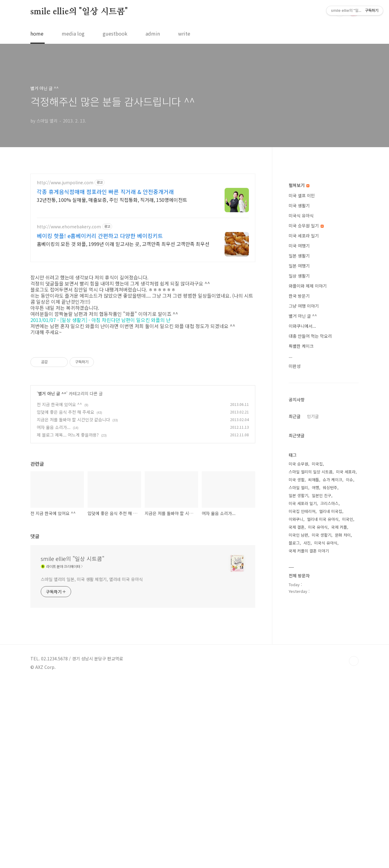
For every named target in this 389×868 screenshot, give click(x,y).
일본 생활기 (299, 438)
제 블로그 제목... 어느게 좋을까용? (68, 512)
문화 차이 (343, 717)
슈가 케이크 (332, 662)
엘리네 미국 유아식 (323, 702)
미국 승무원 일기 (306, 408)
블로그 (294, 725)
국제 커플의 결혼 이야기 (309, 733)
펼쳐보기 (299, 368)
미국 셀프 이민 (302, 378)
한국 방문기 (299, 478)
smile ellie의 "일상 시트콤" (79, 12)
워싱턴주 (330, 670)
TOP (354, 831)
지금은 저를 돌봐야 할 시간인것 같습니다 (73, 497)
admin (153, 33)
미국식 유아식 (301, 398)
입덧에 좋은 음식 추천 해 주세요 (65, 489)
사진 (307, 725)
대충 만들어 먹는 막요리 (310, 518)
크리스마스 (329, 686)
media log (73, 33)
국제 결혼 (297, 709)
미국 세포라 (346, 654)
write (184, 33)
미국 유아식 (318, 709)
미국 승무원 (298, 646)
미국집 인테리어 (302, 694)
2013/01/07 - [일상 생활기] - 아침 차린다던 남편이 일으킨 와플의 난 (101, 312)
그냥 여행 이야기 (304, 488)
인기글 (313, 599)
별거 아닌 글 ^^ (52, 471)
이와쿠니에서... (302, 508)
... (291, 538)
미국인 (348, 702)
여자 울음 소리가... (54, 504)
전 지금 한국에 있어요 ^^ (59, 482)
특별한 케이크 (301, 528)
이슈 (349, 662)
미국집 (317, 646)
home (37, 33)
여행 (315, 670)
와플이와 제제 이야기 (308, 468)
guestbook (115, 33)
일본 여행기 (299, 448)
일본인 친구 (322, 678)
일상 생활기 (299, 458)
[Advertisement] (143, 218)
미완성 (295, 548)
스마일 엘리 (298, 670)
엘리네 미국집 (331, 694)
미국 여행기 (299, 428)
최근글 (295, 599)
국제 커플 (339, 709)
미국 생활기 (299, 388)
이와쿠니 (296, 702)
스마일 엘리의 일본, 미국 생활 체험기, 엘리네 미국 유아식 (92, 656)
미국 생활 (297, 662)
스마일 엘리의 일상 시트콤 (311, 654)
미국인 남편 (298, 717)
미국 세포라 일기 (304, 418)
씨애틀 (314, 662)
